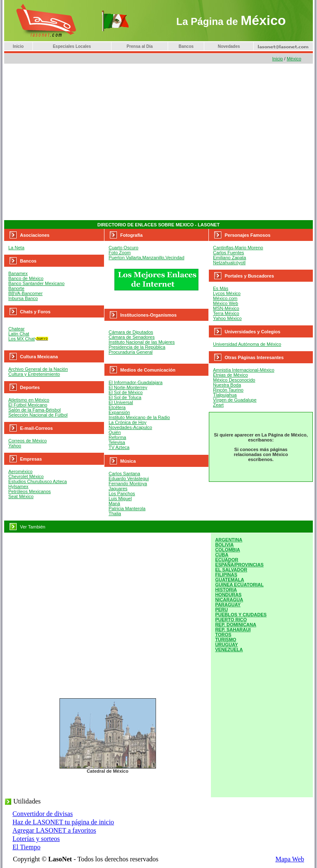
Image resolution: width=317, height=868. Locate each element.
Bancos (186, 46)
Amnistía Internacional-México (244, 370)
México (294, 59)
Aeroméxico (20, 471)
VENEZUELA (229, 650)
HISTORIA (226, 590)
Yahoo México (227, 318)
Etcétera (117, 407)
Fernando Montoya (128, 484)
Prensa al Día (140, 46)
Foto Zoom (120, 253)
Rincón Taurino (228, 390)
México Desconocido (234, 380)
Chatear (16, 329)
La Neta (16, 248)
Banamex (18, 273)
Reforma (117, 437)
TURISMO (226, 640)
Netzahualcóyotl (229, 263)
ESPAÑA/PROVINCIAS (239, 565)
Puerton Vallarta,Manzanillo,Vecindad (146, 258)
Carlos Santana (124, 474)
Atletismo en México (29, 400)
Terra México (226, 313)
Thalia (115, 513)
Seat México (21, 496)
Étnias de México (230, 375)
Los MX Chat (22, 339)
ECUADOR (227, 560)
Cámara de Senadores (132, 337)
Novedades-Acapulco (130, 427)
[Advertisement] (78, 142)
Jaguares (118, 489)
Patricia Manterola (127, 508)
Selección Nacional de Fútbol (38, 415)
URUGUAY (227, 645)
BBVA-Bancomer (25, 293)
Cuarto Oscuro (124, 248)
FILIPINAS (226, 575)
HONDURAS (228, 595)
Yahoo (15, 446)
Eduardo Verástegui (129, 479)
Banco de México (26, 278)
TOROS (223, 635)
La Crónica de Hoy (128, 422)
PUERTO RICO (231, 620)
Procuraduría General (131, 352)
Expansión (119, 412)
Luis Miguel (120, 498)
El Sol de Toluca (125, 397)
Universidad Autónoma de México (247, 344)
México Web (225, 303)
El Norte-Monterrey (128, 387)
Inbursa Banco (23, 298)
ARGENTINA (229, 540)
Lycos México (227, 293)
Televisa (117, 442)
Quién (115, 432)
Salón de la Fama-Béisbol (35, 410)
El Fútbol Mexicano (28, 405)
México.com (225, 298)
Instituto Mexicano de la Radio (139, 417)
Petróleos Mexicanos (30, 491)
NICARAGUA (229, 600)
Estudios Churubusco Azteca (38, 481)
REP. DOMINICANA (236, 625)
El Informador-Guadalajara (136, 382)
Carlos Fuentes (229, 253)
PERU (222, 610)
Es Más (221, 288)
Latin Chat (19, 334)
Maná (114, 503)
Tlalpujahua (225, 395)
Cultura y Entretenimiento (34, 374)
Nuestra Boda (227, 385)
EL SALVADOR (231, 570)
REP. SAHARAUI (233, 630)
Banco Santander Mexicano (36, 283)
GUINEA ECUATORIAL (239, 585)
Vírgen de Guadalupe (235, 400)
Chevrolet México (26, 476)
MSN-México (226, 308)
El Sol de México (126, 392)
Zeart (218, 405)
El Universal (121, 402)
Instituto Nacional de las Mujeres (142, 342)
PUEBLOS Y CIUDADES (241, 615)
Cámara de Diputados (131, 332)
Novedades (229, 46)
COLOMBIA (228, 550)
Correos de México (27, 441)
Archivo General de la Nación (38, 369)
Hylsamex (18, 486)
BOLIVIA (224, 545)
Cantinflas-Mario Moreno (238, 248)
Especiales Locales (72, 46)
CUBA (222, 555)
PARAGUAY (228, 605)
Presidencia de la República (137, 347)
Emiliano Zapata (230, 258)
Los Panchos (122, 494)
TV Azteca (119, 447)
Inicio (18, 46)
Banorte (16, 288)
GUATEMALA (229, 580)
